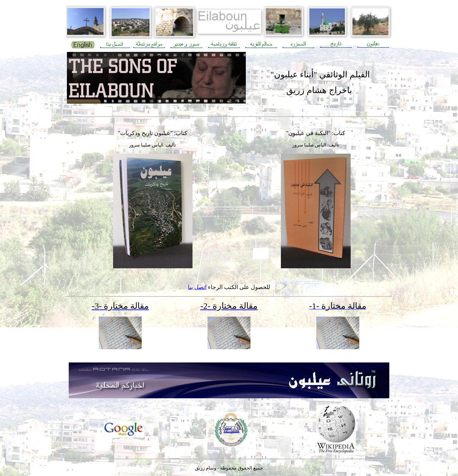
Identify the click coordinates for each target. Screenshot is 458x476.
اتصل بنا (197, 287)
